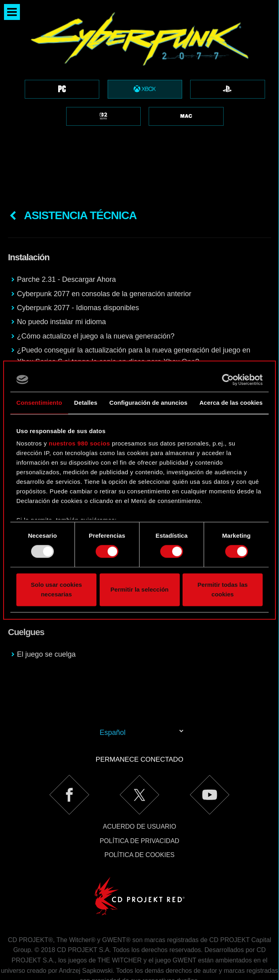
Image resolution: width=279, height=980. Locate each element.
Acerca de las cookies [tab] (231, 403)
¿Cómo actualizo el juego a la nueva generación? (96, 296)
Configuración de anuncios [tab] (148, 403)
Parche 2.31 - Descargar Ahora (67, 240)
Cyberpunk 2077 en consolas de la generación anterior (104, 254)
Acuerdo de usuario (139, 787)
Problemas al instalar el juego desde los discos (92, 350)
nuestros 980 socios (79, 443)
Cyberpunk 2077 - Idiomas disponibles (78, 268)
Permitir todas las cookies (223, 589)
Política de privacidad (139, 801)
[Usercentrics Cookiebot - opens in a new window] (228, 380)
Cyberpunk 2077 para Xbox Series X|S (79, 336)
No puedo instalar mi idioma (62, 282)
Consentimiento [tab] (39, 403)
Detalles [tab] (86, 403)
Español (113, 693)
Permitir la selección (139, 589)
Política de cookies (139, 815)
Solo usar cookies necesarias (56, 589)
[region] (139, 79)
